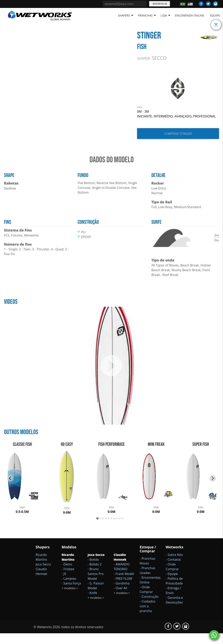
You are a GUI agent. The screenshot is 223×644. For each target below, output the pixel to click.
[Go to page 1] (97, 529)
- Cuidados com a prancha (148, 617)
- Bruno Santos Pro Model (96, 584)
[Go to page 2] (100, 529)
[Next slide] (213, 489)
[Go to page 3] (103, 529)
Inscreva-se (160, 4)
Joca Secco (43, 575)
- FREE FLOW (123, 589)
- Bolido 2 (95, 575)
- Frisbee (68, 580)
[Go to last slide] (10, 489)
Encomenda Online (189, 15)
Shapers (126, 15)
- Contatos (173, 570)
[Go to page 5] (109, 529)
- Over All (120, 599)
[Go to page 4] (106, 529)
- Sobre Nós (174, 565)
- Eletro (67, 575)
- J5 (64, 584)
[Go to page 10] (123, 529)
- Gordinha (121, 594)
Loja (166, 15)
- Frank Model (124, 584)
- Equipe (172, 584)
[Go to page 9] (120, 529)
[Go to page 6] (111, 529)
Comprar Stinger (178, 134)
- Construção (149, 607)
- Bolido (93, 570)
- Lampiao (69, 589)
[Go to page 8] (117, 529)
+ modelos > (70, 599)
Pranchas (148, 15)
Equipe (215, 15)
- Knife (92, 603)
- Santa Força (71, 594)
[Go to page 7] (114, 529)
